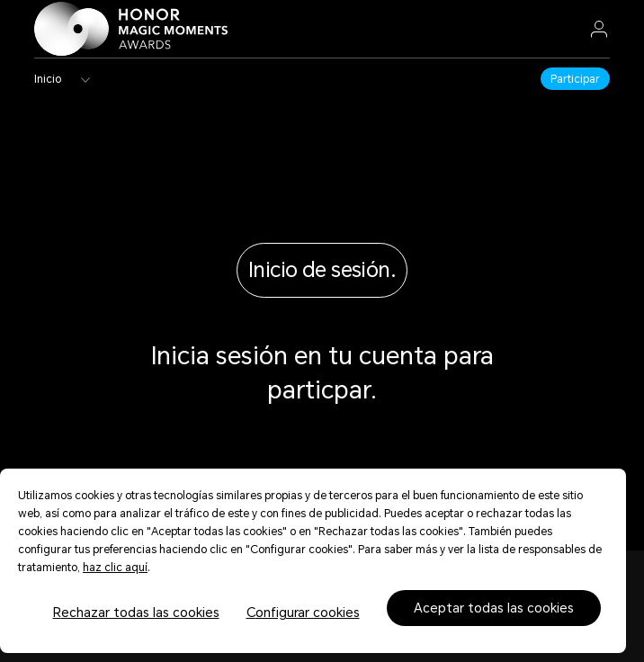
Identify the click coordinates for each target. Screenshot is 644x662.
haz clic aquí (115, 568)
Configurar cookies (303, 613)
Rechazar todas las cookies (136, 613)
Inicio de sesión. (322, 270)
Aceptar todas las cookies (494, 608)
